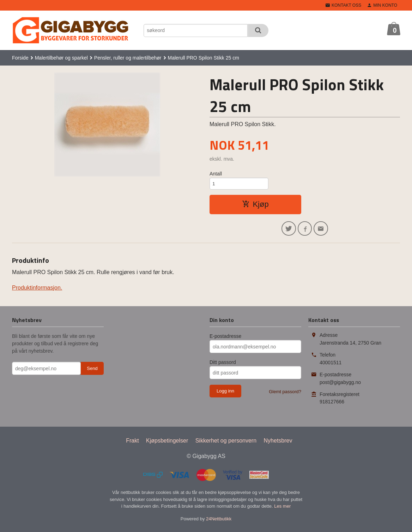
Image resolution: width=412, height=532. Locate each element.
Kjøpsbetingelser (167, 443)
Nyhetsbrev (278, 443)
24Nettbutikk (219, 521)
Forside (20, 58)
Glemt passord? (285, 394)
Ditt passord (223, 365)
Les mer (282, 509)
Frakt (132, 443)
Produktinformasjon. (37, 290)
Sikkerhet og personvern (226, 443)
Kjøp (255, 206)
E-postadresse (225, 339)
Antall (216, 174)
